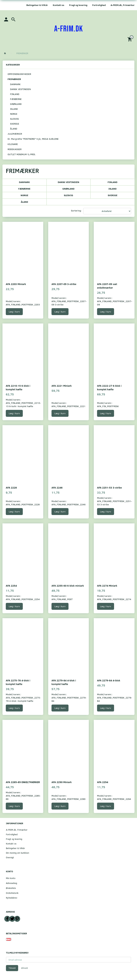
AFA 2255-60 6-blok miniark (68, 586)
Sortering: (76, 211)
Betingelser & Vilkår (37, 5)
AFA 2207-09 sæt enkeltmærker (107, 286)
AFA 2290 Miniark (62, 782)
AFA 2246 (57, 487)
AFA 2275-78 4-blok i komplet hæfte (18, 682)
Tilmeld (12, 968)
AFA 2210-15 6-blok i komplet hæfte (18, 387)
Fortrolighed (99, 5)
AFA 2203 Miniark (16, 284)
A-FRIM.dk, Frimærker (123, 5)
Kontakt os (59, 5)
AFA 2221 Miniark (62, 386)
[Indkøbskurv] (130, 39)
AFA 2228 (11, 487)
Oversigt (10, 857)
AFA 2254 (11, 586)
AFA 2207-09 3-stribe (64, 284)
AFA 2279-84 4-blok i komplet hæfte (64, 682)
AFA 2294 (103, 782)
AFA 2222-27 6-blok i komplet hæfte (109, 387)
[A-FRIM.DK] (69, 29)
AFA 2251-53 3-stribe (109, 487)
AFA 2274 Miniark (107, 586)
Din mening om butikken (17, 853)
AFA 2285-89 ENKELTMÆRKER (23, 782)
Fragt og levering (78, 5)
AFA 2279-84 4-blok (109, 680)
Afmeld (24, 968)
